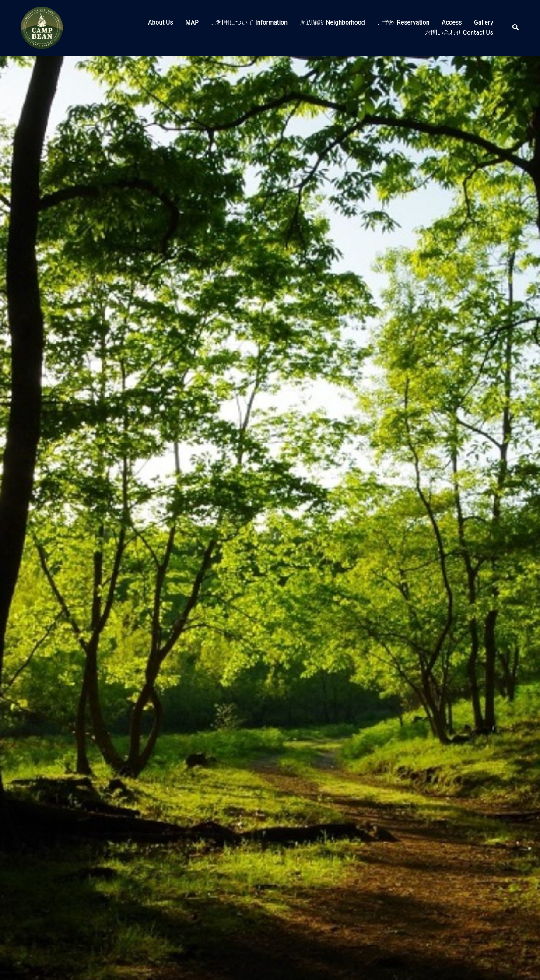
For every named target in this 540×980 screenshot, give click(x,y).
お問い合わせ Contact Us (459, 32)
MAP (192, 22)
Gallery (484, 22)
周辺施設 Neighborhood (332, 22)
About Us (160, 22)
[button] (516, 28)
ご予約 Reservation (403, 22)
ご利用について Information (249, 22)
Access (452, 22)
